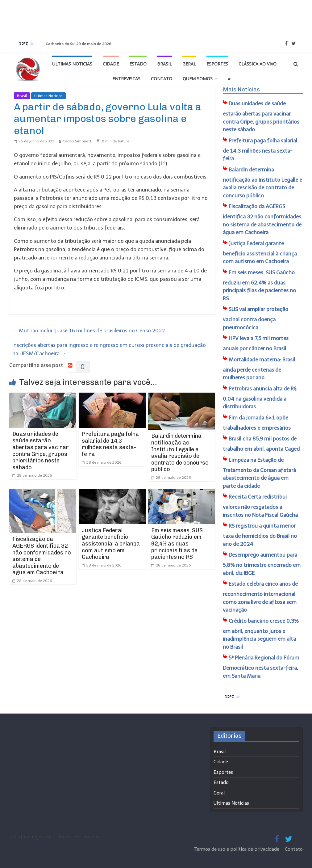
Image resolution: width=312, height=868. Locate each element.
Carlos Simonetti (77, 141)
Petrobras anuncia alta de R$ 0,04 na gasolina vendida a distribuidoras (260, 398)
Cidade (111, 64)
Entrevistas (126, 79)
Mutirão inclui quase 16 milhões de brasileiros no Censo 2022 (89, 331)
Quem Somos (198, 79)
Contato (162, 79)
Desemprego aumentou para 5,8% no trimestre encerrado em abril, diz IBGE (262, 564)
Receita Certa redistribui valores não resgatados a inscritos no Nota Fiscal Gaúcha (260, 506)
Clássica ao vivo (258, 64)
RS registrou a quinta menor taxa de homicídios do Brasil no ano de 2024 (260, 535)
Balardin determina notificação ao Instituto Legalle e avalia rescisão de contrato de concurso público (180, 453)
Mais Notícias (241, 90)
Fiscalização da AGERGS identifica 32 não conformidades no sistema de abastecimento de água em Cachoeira (42, 556)
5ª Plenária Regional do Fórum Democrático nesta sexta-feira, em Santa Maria (261, 667)
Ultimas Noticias (72, 64)
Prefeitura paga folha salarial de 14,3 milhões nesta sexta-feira (110, 444)
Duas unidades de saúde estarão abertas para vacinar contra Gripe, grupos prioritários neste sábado (41, 451)
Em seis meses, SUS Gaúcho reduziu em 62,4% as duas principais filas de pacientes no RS (177, 544)
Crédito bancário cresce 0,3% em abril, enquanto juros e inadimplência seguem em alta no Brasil (261, 634)
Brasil (164, 64)
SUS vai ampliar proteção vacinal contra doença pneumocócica (256, 318)
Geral (189, 64)
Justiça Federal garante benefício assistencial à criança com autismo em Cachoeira (111, 544)
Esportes (217, 64)
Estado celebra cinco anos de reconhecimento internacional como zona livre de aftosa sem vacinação (260, 597)
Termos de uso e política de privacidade (237, 849)
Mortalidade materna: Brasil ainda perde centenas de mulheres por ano (259, 369)
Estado (138, 64)
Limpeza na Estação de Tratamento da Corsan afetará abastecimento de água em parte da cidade (259, 473)
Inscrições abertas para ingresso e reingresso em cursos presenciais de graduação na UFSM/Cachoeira (109, 349)
